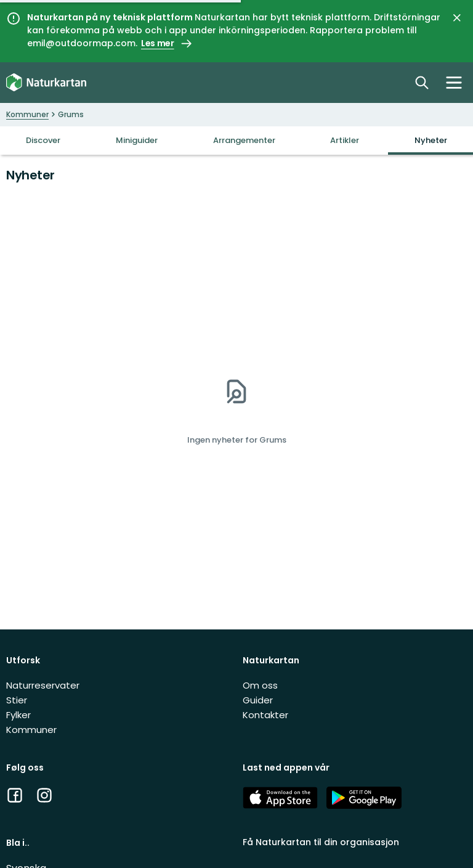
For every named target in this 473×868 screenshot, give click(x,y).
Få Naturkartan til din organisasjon (321, 842)
